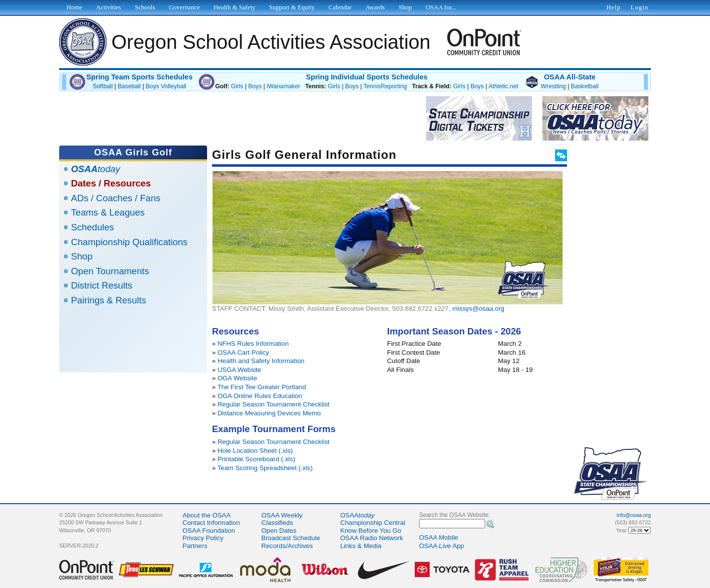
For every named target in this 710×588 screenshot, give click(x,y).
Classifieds (277, 523)
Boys (255, 86)
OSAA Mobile (439, 537)
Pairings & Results (108, 300)
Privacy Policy (203, 538)
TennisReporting (385, 86)
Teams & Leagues (108, 212)
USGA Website (239, 370)
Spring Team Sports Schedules (140, 77)
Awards (375, 7)
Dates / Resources (111, 183)
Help (614, 7)
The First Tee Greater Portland (262, 387)
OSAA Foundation (209, 531)
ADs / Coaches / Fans (116, 198)
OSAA (357, 515)
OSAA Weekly (282, 515)
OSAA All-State (570, 77)
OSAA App (442, 546)
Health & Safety (234, 7)
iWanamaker (284, 86)
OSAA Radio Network (372, 538)
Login (639, 7)
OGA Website (237, 378)
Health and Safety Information (261, 361)
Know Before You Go (371, 531)
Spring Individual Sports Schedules (367, 77)
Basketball (585, 86)
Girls (237, 86)
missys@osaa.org (478, 309)
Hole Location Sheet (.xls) (255, 451)
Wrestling (553, 86)
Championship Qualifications (129, 242)
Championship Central (373, 523)
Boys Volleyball (166, 86)
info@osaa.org (634, 515)
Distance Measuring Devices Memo (269, 413)
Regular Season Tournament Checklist (273, 404)
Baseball (129, 86)
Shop (82, 256)
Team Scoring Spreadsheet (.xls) (265, 468)
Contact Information (211, 523)
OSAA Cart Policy (243, 352)
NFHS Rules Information (253, 344)
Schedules (92, 227)
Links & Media (361, 546)
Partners (195, 546)
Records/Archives (287, 546)
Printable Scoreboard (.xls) (256, 459)
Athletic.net (503, 86)
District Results (102, 285)
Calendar (340, 7)
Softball (103, 86)
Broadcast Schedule (291, 538)
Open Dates (279, 531)
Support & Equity (292, 7)
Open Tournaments (110, 271)
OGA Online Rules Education (260, 396)
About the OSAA (207, 515)
